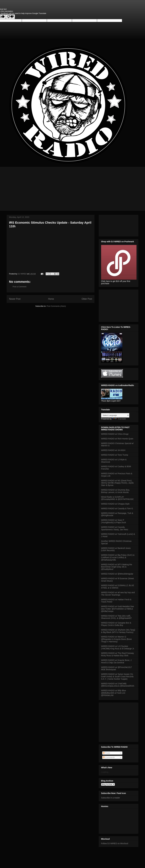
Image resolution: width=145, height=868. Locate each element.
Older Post (87, 299)
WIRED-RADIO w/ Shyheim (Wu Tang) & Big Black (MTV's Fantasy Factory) (118, 631)
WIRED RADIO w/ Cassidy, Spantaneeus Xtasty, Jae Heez (115, 528)
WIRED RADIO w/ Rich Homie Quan (117, 439)
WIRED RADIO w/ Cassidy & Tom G (117, 508)
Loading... (105, 772)
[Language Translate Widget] (115, 415)
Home (51, 299)
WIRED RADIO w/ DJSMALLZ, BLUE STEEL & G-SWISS (118, 587)
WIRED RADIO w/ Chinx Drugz (115, 434)
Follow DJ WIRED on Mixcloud (115, 843)
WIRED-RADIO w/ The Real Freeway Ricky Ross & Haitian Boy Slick (118, 654)
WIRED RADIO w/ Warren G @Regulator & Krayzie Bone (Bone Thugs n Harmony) (116, 639)
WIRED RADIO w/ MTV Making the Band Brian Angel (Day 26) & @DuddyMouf (117, 567)
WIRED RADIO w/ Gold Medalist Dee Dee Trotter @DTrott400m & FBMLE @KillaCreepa (118, 609)
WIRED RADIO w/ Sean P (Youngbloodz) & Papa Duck (113, 521)
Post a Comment (19, 287)
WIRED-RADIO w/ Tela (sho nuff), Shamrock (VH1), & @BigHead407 (116, 617)
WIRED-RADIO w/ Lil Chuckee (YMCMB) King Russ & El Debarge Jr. (118, 647)
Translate (119, 419)
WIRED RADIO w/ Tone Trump (115, 455)
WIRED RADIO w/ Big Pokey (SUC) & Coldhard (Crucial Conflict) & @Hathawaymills (118, 557)
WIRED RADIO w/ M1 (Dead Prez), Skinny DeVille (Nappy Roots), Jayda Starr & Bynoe (117, 483)
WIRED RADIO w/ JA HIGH (113, 450)
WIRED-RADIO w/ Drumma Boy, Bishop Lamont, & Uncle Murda (115, 491)
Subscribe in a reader (111, 798)
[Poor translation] (10, 17)
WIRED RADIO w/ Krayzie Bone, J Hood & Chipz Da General (116, 661)
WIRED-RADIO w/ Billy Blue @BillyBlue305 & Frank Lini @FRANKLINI (113, 693)
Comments (109, 757)
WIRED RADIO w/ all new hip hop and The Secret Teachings (118, 594)
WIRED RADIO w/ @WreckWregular (117, 574)
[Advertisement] (72, 187)
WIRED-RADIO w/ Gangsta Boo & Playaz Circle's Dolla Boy (116, 624)
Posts (106, 753)
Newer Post (15, 299)
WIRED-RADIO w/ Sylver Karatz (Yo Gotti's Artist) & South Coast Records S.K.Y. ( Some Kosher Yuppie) (117, 677)
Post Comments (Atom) (56, 306)
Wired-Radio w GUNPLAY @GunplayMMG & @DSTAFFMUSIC (117, 498)
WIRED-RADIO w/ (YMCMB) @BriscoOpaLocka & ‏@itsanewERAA (118, 685)
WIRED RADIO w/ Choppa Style (115, 504)
